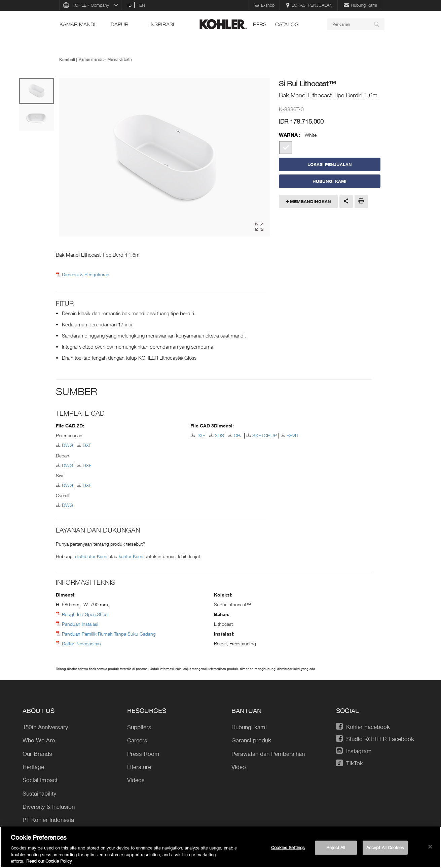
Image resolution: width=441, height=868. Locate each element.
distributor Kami (92, 556)
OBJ (238, 435)
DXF (87, 445)
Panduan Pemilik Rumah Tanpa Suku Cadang (109, 634)
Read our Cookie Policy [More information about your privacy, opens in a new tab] (49, 861)
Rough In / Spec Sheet (85, 614)
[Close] (430, 847)
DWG (67, 445)
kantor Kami (132, 556)
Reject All (336, 847)
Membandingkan (310, 201)
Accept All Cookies (385, 847)
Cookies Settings (288, 847)
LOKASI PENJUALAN (309, 5)
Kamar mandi (78, 24)
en (142, 5)
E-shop (264, 5)
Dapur (120, 24)
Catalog (287, 24)
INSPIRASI (162, 24)
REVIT (293, 435)
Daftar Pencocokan (81, 644)
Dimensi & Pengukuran (86, 275)
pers (260, 24)
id (130, 5)
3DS (219, 435)
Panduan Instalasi (80, 624)
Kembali (67, 59)
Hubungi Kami (329, 181)
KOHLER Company (91, 5)
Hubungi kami (360, 5)
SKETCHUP (265, 435)
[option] (165, 158)
